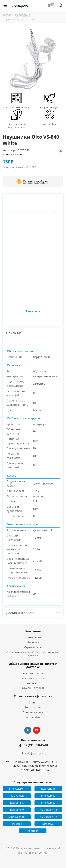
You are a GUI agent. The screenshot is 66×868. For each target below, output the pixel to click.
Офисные (32, 831)
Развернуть (33, 311)
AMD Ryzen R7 (48, 817)
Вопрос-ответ (33, 707)
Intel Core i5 (17, 803)
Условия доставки (33, 678)
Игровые (48, 824)
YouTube (37, 730)
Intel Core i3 (48, 796)
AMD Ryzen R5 (17, 817)
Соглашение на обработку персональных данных (33, 654)
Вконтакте (28, 730)
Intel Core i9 (17, 810)
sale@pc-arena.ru (36, 753)
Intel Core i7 (48, 803)
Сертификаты (33, 647)
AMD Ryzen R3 (48, 810)
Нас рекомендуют (49, 107)
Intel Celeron (17, 789)
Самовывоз (33, 683)
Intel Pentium (48, 789)
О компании (33, 637)
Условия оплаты (33, 673)
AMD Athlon (17, 796)
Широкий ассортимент (16, 107)
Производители (33, 712)
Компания (33, 631)
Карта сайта (33, 717)
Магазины (33, 642)
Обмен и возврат (33, 688)
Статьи (33, 702)
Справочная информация (33, 696)
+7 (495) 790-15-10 (36, 745)
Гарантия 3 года (50, 124)
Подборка (17, 824)
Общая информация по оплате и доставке (33, 665)
